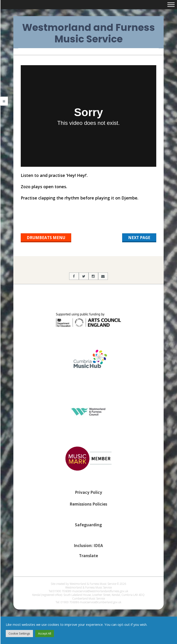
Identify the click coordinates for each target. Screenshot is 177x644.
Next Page (139, 238)
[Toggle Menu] (171, 4)
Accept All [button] (45, 633)
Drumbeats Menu (46, 238)
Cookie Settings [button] (19, 633)
